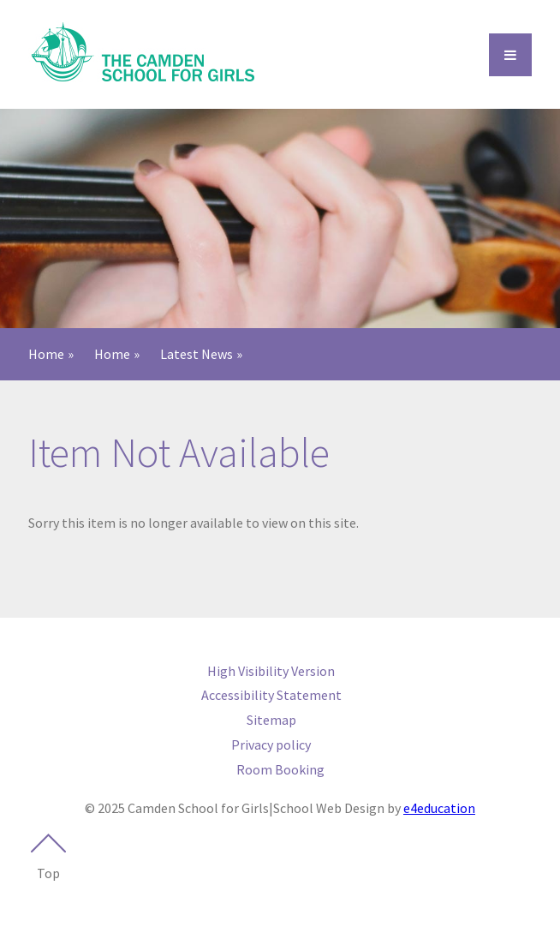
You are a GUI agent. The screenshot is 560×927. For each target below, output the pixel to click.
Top (49, 858)
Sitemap (271, 720)
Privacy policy (271, 745)
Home (46, 354)
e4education (439, 808)
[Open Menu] (510, 55)
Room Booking (280, 769)
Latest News (197, 354)
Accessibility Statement (271, 695)
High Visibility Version (271, 671)
